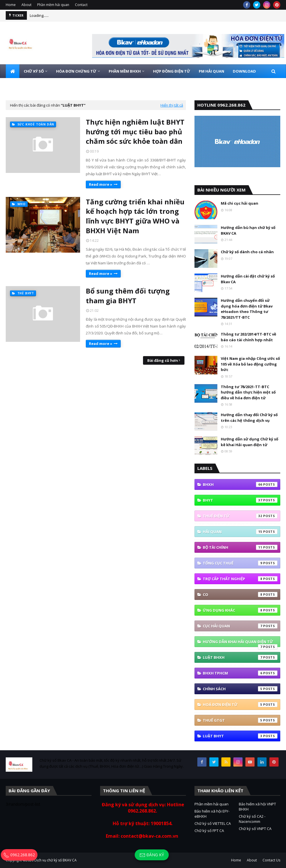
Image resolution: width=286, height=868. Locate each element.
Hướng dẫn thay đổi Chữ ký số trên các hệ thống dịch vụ (249, 418)
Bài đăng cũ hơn (163, 360)
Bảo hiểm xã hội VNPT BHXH (257, 807)
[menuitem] (13, 71)
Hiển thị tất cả (172, 105)
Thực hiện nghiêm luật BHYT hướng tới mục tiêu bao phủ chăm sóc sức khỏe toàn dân (135, 131)
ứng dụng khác (240, 610)
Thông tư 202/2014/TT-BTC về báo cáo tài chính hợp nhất (249, 337)
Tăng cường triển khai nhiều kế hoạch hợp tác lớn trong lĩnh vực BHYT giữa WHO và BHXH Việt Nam (135, 216)
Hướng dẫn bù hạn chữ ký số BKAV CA (248, 230)
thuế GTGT (240, 720)
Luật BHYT (240, 736)
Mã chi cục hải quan (240, 203)
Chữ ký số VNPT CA (255, 829)
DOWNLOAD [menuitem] (244, 71)
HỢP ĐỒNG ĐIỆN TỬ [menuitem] (172, 71)
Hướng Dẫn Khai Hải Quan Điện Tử (240, 643)
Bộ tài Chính (240, 547)
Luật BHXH (240, 657)
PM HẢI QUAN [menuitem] (211, 71)
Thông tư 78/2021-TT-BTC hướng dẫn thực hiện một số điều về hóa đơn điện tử (248, 392)
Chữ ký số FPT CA (209, 831)
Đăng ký (152, 855)
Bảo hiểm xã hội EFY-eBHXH (212, 814)
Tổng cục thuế (240, 563)
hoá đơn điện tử (240, 705)
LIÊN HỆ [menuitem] (17, 85)
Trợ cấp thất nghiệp (240, 579)
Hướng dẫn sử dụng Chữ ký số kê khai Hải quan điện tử (250, 442)
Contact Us (271, 860)
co (240, 594)
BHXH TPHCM (240, 673)
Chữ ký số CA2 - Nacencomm (252, 819)
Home (11, 5)
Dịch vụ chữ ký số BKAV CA (55, 860)
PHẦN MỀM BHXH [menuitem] (125, 71)
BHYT (240, 500)
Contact (81, 5)
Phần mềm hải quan (53, 5)
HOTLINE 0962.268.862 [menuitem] (52, 85)
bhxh (240, 484)
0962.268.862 (19, 855)
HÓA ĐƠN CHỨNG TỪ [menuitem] (76, 71)
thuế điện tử (240, 516)
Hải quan (240, 532)
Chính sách (240, 689)
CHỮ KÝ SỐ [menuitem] (34, 71)
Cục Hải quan (240, 626)
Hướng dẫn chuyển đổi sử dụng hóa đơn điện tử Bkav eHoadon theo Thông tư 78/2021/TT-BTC (247, 309)
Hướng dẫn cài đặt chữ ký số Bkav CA (248, 279)
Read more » (101, 184)
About (26, 5)
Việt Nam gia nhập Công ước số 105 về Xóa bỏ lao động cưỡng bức (250, 364)
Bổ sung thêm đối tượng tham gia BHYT (128, 296)
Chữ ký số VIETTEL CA (213, 823)
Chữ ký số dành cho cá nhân (247, 252)
